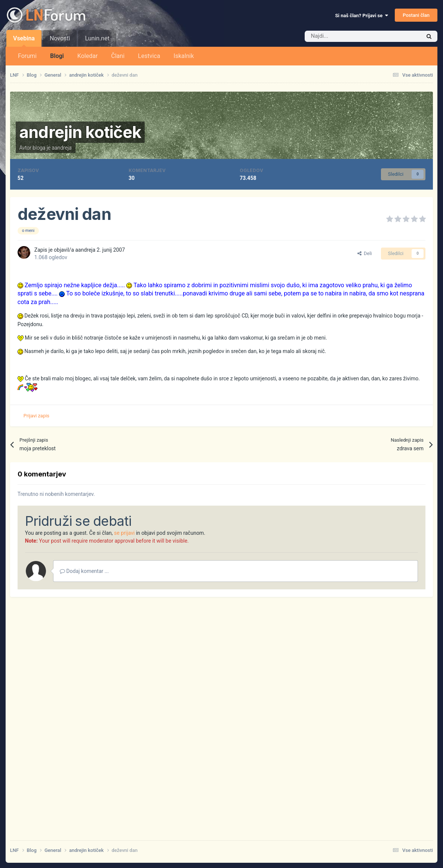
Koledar (87, 56)
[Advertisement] (221, 729)
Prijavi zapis (36, 416)
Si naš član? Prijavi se (362, 16)
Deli (365, 253)
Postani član (416, 15)
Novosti (60, 38)
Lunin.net (97, 38)
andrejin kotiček (80, 132)
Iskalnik (184, 56)
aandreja (62, 148)
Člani (118, 56)
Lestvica (149, 56)
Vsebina (24, 41)
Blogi (57, 56)
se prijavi (124, 533)
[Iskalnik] (347, 36)
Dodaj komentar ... (84, 571)
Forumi (27, 56)
